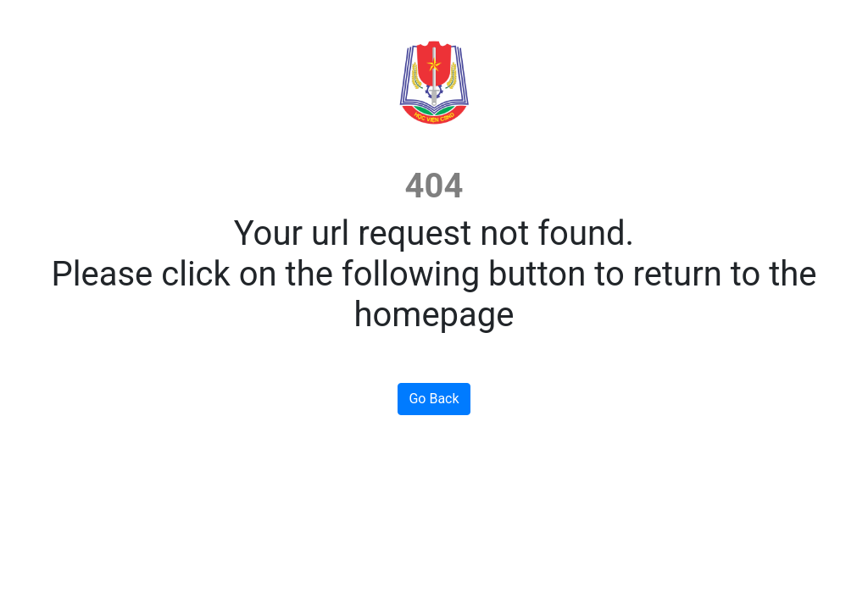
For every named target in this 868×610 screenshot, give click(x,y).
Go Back (434, 399)
